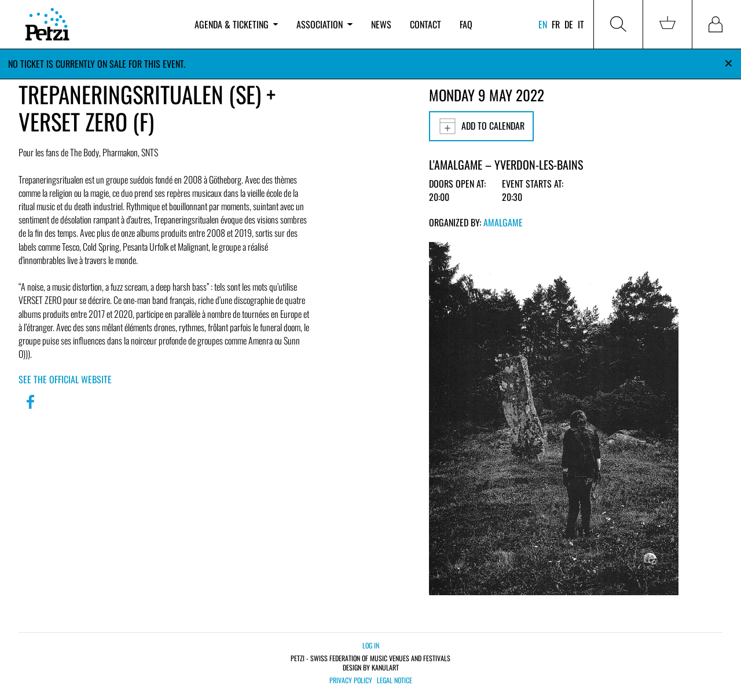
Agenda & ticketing (236, 24)
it (581, 24)
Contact (425, 24)
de (569, 24)
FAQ (466, 24)
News (381, 24)
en (543, 24)
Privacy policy (351, 680)
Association (324, 24)
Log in (371, 645)
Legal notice (395, 680)
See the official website (65, 379)
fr (556, 24)
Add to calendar (481, 126)
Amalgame (503, 222)
